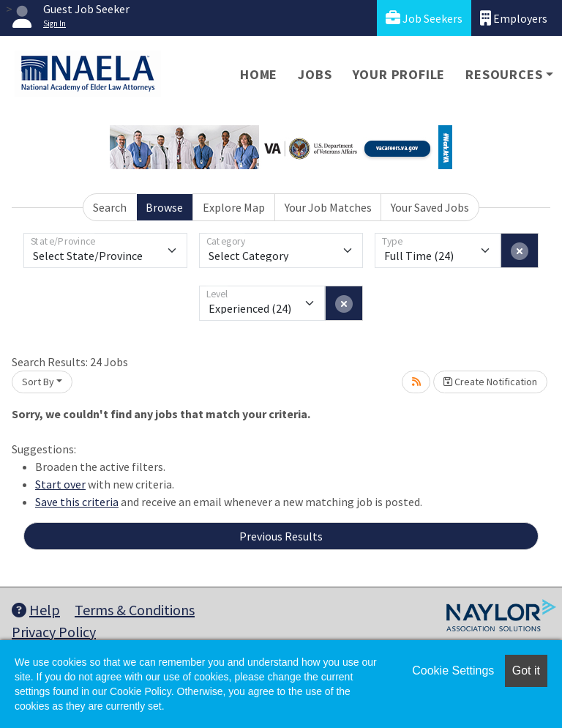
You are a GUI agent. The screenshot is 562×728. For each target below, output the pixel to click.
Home (259, 74)
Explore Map (234, 207)
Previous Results (281, 536)
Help (36, 610)
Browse (164, 207)
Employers (514, 18)
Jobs (315, 74)
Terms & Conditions (135, 610)
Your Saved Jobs (430, 207)
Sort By (38, 382)
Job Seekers (424, 18)
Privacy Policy (54, 632)
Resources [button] (504, 74)
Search (110, 207)
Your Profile (399, 74)
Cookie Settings (453, 671)
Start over (60, 484)
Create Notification (490, 382)
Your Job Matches (328, 207)
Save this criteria (77, 502)
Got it (526, 671)
